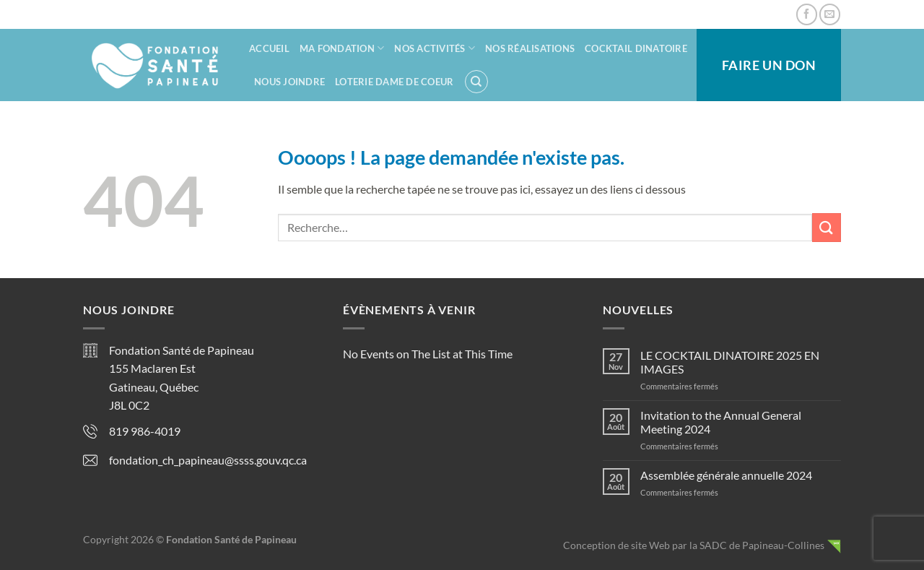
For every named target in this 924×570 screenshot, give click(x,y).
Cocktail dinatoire (636, 48)
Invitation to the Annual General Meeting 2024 (721, 422)
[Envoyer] (827, 227)
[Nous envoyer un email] (830, 14)
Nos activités (435, 48)
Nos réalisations (530, 48)
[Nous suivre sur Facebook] (807, 14)
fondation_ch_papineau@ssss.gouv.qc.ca (208, 460)
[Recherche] (476, 82)
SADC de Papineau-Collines (762, 545)
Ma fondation (342, 48)
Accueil (269, 48)
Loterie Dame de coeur (394, 82)
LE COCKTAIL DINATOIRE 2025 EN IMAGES (730, 362)
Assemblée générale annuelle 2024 (726, 475)
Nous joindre (289, 82)
